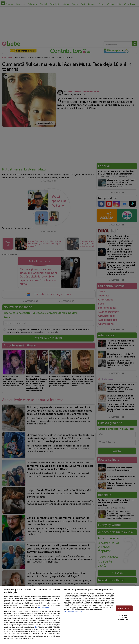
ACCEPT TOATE (124, 608)
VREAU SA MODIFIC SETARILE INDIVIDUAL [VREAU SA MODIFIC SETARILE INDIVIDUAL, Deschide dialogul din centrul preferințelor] (123, 617)
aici (36, 627)
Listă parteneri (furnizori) (73, 612)
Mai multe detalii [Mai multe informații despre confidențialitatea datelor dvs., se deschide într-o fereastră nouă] (43, 607)
